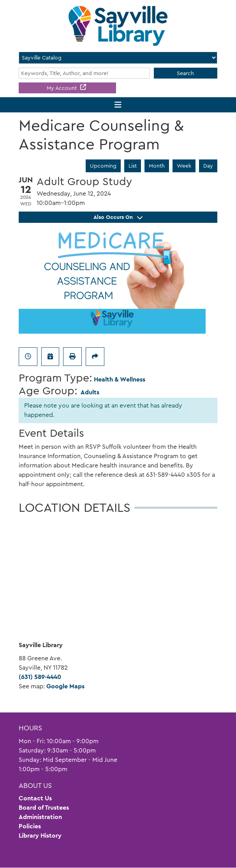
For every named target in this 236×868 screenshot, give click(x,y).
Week (184, 166)
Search (185, 73)
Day (208, 166)
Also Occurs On (118, 217)
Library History (40, 836)
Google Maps (65, 686)
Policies (30, 826)
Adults (90, 392)
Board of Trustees (44, 808)
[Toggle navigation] (118, 105)
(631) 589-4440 (40, 677)
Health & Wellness (120, 379)
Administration (40, 817)
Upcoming (103, 166)
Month (157, 166)
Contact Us (35, 798)
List (133, 166)
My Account (63, 88)
